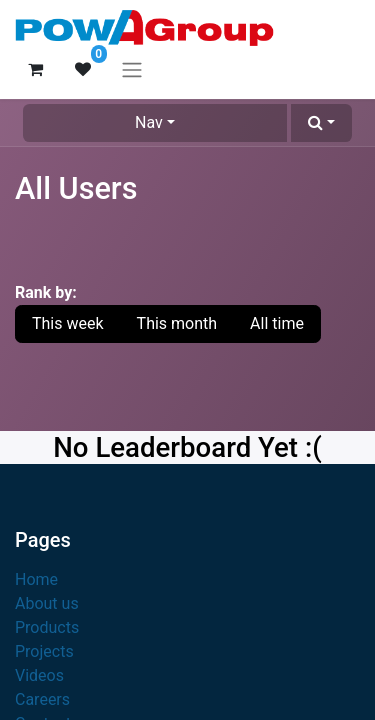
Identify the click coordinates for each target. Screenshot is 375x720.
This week (68, 323)
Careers (42, 699)
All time (277, 323)
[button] (321, 123)
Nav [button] (149, 122)
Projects (44, 651)
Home (36, 579)
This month (177, 323)
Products (47, 627)
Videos (39, 675)
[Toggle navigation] (132, 69)
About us (47, 603)
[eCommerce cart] (35, 69)
